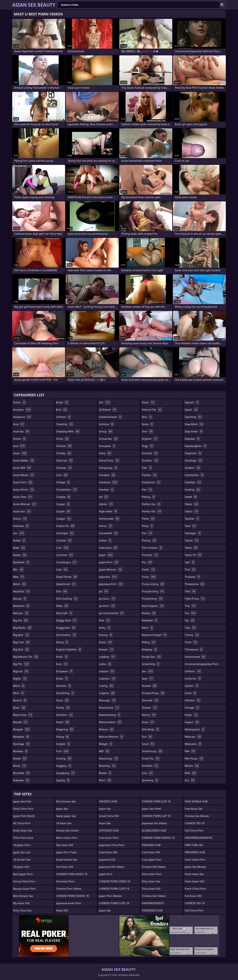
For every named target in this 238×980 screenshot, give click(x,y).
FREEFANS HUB (151, 845)
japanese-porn (111, 584)
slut (147, 737)
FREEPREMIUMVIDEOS (198, 838)
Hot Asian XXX (65, 867)
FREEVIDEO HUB (195, 852)
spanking (150, 780)
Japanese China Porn (112, 845)
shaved (149, 686)
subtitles (193, 482)
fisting (63, 737)
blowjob (22, 729)
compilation (67, 490)
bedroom (21, 606)
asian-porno (24, 490)
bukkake (21, 780)
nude (148, 424)
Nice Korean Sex (66, 801)
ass (19, 533)
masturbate (109, 708)
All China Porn (22, 823)
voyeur (192, 722)
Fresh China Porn (195, 889)
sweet (191, 497)
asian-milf (22, 468)
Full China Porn (194, 831)
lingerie (107, 693)
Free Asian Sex (194, 809)
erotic (62, 657)
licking (106, 686)
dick (62, 591)
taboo (192, 504)
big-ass (21, 620)
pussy (149, 577)
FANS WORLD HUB (196, 801)
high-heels (108, 511)
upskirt (192, 686)
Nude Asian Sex (23, 831)
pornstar (150, 555)
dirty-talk (64, 613)
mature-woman (111, 737)
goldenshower (110, 417)
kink (105, 620)
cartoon (64, 417)
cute (62, 570)
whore (192, 766)
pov (147, 562)
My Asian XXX (21, 903)
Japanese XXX (107, 860)
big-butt (21, 635)
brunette (22, 773)
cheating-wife (68, 431)
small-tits (151, 758)
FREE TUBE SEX (194, 845)
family (63, 708)
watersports (195, 729)
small (148, 744)
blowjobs (21, 737)
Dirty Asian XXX (151, 889)
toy (190, 620)
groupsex (107, 446)
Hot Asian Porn (65, 881)
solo (148, 773)
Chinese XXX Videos (154, 867)
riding (149, 642)
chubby (64, 453)
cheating (65, 424)
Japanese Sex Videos (154, 823)
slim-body (151, 729)
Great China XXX (109, 816)
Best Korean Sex (23, 896)
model (105, 773)
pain (147, 468)
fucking (64, 758)
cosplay (63, 497)
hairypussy (108, 468)
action (20, 402)
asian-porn (23, 482)
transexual (194, 649)
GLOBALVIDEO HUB (154, 831)
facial (63, 700)
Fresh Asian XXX (194, 881)
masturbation (110, 722)
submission (194, 475)
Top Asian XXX (65, 845)
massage (107, 700)
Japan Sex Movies (195, 867)
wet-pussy (194, 758)
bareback (21, 562)
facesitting (65, 693)
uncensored (195, 657)
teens (191, 548)
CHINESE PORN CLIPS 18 (114, 889)
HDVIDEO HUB (108, 801)
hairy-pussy (109, 461)
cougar (63, 504)
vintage (192, 708)
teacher (192, 519)
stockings (194, 461)
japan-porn (109, 562)
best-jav (21, 613)
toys (190, 628)
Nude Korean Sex (67, 860)
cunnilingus (67, 562)
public (149, 570)
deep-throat (67, 577)
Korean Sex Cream (67, 831)
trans (191, 642)
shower (150, 708)
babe (19, 548)
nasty (149, 402)
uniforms (193, 679)
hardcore (108, 482)
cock (62, 475)
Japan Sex (62, 809)
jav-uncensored (112, 613)
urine (191, 693)
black (19, 708)
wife (190, 773)
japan (106, 555)
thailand (193, 577)
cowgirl (64, 519)
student (193, 468)
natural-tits (152, 410)
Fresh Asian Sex (194, 874)
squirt (191, 410)
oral (148, 431)
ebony (62, 642)
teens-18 (193, 555)
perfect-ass (151, 504)
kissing (106, 635)
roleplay (150, 649)
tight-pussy (195, 599)
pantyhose (151, 482)
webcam (193, 737)
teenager (193, 533)
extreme (64, 686)
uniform (193, 671)
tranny (192, 635)
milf (104, 751)
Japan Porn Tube (66, 852)
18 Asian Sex (64, 823)
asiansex (21, 526)
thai (190, 570)
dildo (62, 606)
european (65, 671)
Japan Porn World (24, 816)
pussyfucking (153, 591)
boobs (20, 758)
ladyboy (107, 657)
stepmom (193, 453)
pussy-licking (153, 584)
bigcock (21, 671)
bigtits (20, 679)
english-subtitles (69, 649)
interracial (108, 548)
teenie (192, 540)
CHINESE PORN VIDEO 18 (72, 874)
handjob (107, 475)
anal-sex (21, 431)
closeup (64, 468)
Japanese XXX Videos (112, 867)
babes (20, 555)
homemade (109, 519)
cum (63, 548)
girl (105, 402)
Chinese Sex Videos (154, 896)
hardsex (107, 490)
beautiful (22, 591)
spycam (192, 402)
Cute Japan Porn (152, 860)
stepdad (192, 439)
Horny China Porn (24, 881)
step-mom (194, 424)
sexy (148, 679)
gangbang (66, 773)
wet (190, 751)
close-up (65, 461)
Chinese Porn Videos (69, 889)
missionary (109, 758)
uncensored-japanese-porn (202, 665)
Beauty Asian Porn (24, 889)
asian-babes (24, 461)
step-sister (194, 431)
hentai (106, 504)
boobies (21, 751)
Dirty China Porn (23, 809)
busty (63, 402)
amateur (22, 410)
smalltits (150, 766)
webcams (193, 744)
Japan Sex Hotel (151, 809)
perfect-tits (152, 511)
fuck (63, 751)
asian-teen (23, 497)
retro (148, 628)
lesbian (107, 671)
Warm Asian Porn (67, 838)
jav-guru (107, 599)
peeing (149, 497)
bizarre (20, 700)
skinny (149, 715)
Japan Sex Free (22, 801)
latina (105, 664)
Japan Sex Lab (22, 852)
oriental (150, 453)
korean (106, 649)
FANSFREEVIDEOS (153, 903)
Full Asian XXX (193, 896)
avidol (19, 540)
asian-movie (24, 475)
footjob (63, 744)
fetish (63, 722)
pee (147, 490)
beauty (20, 599)
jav (104, 591)
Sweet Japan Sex (66, 816)
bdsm (20, 584)
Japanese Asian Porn (69, 903)
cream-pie (66, 526)
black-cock (23, 715)
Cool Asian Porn (109, 838)
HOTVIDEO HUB (109, 831)
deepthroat (66, 584)
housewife (109, 533)
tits (190, 613)
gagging (64, 766)
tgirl (190, 562)
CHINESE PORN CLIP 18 (156, 801)
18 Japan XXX (21, 867)
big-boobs (23, 628)
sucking (193, 490)
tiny (190, 606)
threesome (195, 584)
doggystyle (66, 628)
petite (149, 519)
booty (20, 766)
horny (106, 526)
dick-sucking (67, 599)
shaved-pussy (153, 693)
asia (19, 446)
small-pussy (152, 751)
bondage (22, 744)
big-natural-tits (26, 657)
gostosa (106, 424)
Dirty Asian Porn (152, 874)
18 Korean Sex (22, 860)
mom (105, 780)
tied (190, 591)
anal (19, 424)
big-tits (21, 664)
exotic (62, 679)
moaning (108, 766)
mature (106, 729)
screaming (151, 664)
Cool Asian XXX (151, 852)
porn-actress (152, 548)
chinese (64, 446)
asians (20, 519)
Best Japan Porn (23, 874)
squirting (193, 417)
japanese (108, 577)
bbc (19, 570)
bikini (19, 686)
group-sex (108, 439)
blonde (21, 722)
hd (104, 497)
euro (62, 664)
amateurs (22, 417)
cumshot (65, 555)
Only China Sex (22, 910)
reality (149, 613)
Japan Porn (106, 874)
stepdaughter (196, 446)
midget (106, 744)
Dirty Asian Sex (151, 881)
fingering (65, 729)
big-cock (22, 642)
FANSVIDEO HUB (152, 910)
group (106, 431)
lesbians (107, 679)
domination (67, 635)
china (63, 439)
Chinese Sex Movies (197, 816)
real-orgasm (153, 606)
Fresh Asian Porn (195, 860)
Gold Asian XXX (108, 852)
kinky (105, 628)
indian (105, 540)
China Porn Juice (23, 838)
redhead (150, 620)
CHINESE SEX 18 (195, 823)
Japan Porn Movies (110, 896)
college (63, 482)
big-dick (21, 649)
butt (62, 410)
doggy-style (67, 620)
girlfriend (108, 410)
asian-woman (25, 504)
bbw (19, 577)
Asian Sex (105, 823)
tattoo (192, 511)
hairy (105, 453)
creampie (65, 533)
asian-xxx (22, 511)
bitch (19, 693)
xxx (190, 780)
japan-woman (111, 570)
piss (147, 533)
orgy (148, 446)
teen (191, 526)
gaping (63, 780)
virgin (191, 715)
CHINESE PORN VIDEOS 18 (72, 896)
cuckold (64, 540)
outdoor (150, 461)
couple (63, 511)
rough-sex (152, 657)
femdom (65, 715)
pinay (148, 526)
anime (20, 439)
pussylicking (152, 599)
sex (148, 671)
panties (149, 475)
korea (106, 642)
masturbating (110, 715)
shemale (150, 700)
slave (148, 722)
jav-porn (107, 606)
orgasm (150, 439)
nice (147, 417)
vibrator (193, 700)
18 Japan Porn (22, 845)
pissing (149, 540)
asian (20, 453)
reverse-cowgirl (154, 635)
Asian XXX (62, 910)
